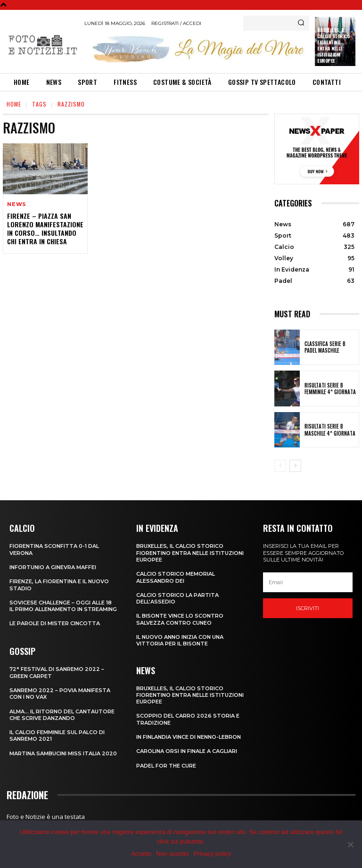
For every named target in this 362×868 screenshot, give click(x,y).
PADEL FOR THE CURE (166, 766)
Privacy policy (212, 854)
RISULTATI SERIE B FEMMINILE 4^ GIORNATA (330, 389)
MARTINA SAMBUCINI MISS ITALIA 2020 (63, 753)
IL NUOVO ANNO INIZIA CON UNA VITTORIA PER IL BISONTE (180, 640)
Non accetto (172, 854)
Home (14, 104)
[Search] (301, 23)
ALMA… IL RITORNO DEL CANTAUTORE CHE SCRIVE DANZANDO (62, 715)
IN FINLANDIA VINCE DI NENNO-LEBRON (189, 737)
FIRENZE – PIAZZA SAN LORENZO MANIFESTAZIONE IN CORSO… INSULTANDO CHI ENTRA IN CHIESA (45, 229)
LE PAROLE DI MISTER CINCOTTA (55, 623)
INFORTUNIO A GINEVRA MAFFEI (53, 567)
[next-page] (295, 466)
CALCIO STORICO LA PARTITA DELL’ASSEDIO (177, 598)
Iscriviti (308, 608)
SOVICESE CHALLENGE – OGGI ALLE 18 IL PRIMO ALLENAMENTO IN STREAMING (63, 606)
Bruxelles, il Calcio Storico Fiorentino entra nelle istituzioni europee (333, 45)
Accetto (141, 854)
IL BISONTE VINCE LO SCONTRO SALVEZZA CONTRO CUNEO (180, 619)
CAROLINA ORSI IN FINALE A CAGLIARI (187, 751)
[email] (308, 582)
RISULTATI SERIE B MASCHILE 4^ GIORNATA (330, 430)
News (17, 204)
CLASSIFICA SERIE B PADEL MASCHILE (325, 347)
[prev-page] (280, 466)
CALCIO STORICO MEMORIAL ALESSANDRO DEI (176, 577)
